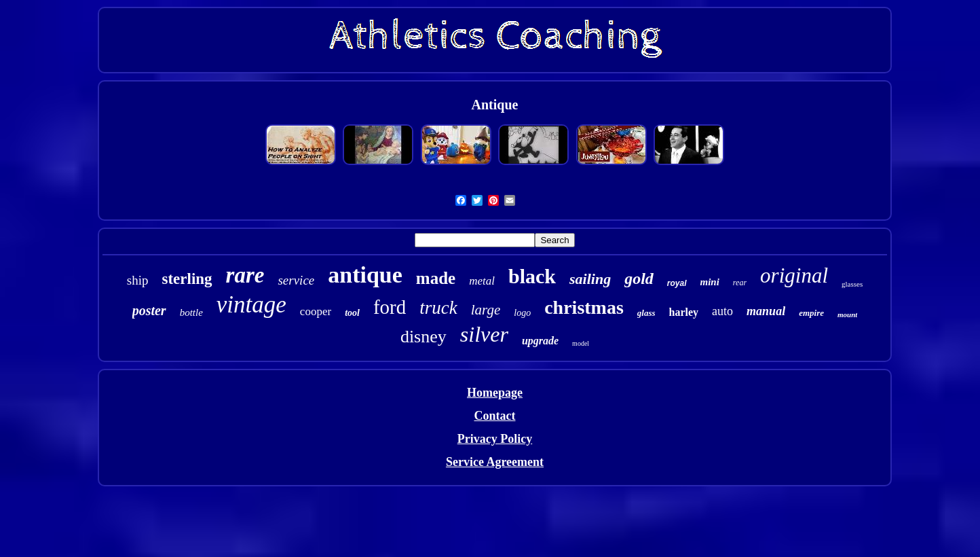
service (296, 280)
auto (722, 311)
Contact (494, 416)
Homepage (495, 393)
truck (438, 308)
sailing (590, 279)
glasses (852, 284)
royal (677, 283)
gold (639, 278)
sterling (187, 279)
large (486, 310)
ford (390, 307)
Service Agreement (495, 462)
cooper (316, 311)
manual (766, 311)
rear (740, 283)
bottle (191, 312)
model (581, 343)
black (532, 276)
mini (710, 282)
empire (811, 313)
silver (484, 334)
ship (138, 280)
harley (684, 312)
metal (482, 281)
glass (646, 313)
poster (149, 310)
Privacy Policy (495, 439)
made (436, 278)
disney (423, 337)
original (794, 275)
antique (365, 275)
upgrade (540, 341)
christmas (584, 307)
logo (522, 313)
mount (847, 315)
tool (352, 313)
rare (245, 275)
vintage (251, 305)
